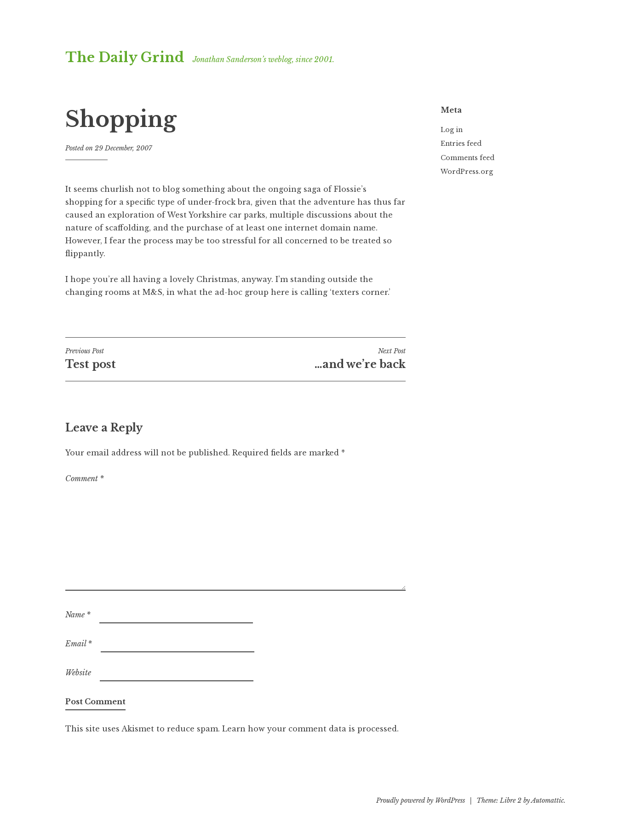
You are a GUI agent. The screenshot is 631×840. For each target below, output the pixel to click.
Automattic (548, 800)
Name (78, 615)
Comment (85, 478)
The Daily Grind (125, 58)
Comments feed (468, 158)
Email (79, 644)
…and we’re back (321, 359)
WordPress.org (467, 172)
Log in (452, 130)
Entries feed (461, 144)
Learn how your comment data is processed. (310, 729)
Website (78, 673)
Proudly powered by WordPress (421, 800)
